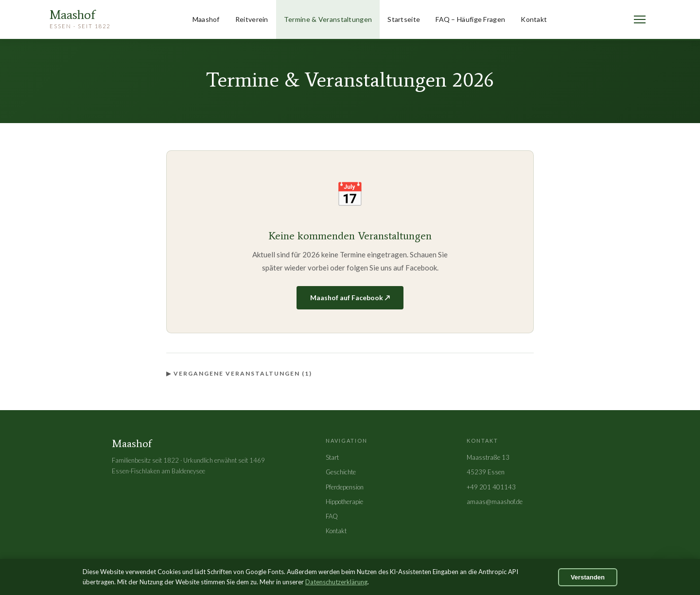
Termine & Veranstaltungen (328, 19)
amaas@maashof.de (495, 502)
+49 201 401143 (491, 487)
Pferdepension (345, 487)
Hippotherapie (344, 502)
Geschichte (341, 472)
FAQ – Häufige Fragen (470, 19)
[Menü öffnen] (640, 19)
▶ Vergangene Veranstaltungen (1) (239, 373)
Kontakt (534, 19)
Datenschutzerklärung (336, 582)
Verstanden (588, 577)
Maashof (206, 19)
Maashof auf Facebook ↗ (350, 297)
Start (332, 457)
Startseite (404, 19)
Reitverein (252, 19)
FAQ (332, 516)
